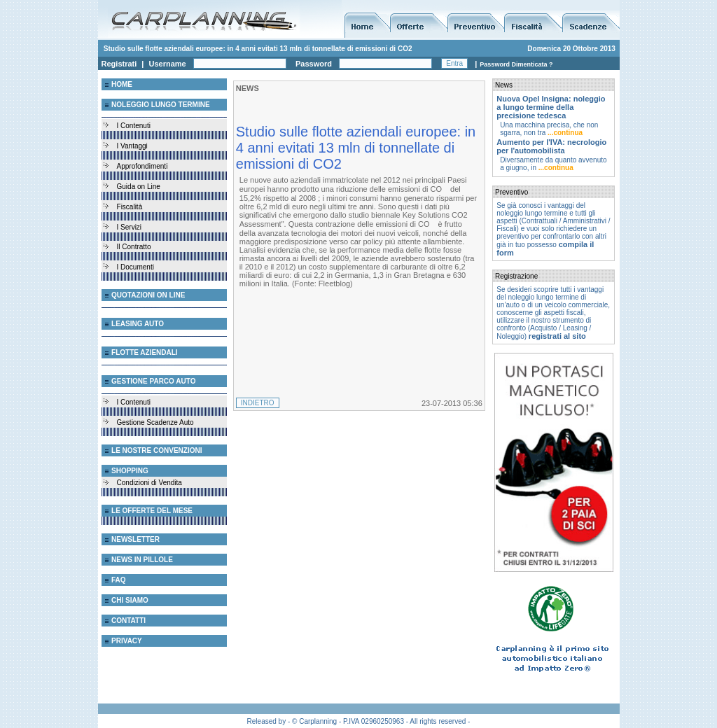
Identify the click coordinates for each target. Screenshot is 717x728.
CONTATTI (128, 621)
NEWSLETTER (135, 539)
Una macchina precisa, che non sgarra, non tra (549, 129)
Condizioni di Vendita (149, 483)
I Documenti (135, 267)
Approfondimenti (142, 166)
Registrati (119, 64)
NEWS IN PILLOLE (142, 560)
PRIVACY (127, 641)
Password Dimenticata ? (516, 64)
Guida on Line (139, 187)
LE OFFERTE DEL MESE (152, 511)
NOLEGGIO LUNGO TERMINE (161, 105)
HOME (122, 84)
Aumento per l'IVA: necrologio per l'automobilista (551, 146)
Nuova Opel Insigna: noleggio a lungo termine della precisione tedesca (551, 107)
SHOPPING (130, 471)
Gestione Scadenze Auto (155, 422)
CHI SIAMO (130, 600)
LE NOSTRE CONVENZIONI (156, 450)
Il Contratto (134, 247)
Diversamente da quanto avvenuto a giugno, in (553, 164)
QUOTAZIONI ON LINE (148, 295)
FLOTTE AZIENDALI (145, 352)
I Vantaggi (132, 146)
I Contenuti (134, 126)
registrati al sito (557, 336)
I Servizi (130, 227)
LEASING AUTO (138, 324)
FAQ (119, 580)
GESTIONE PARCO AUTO (153, 381)
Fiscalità (130, 207)
